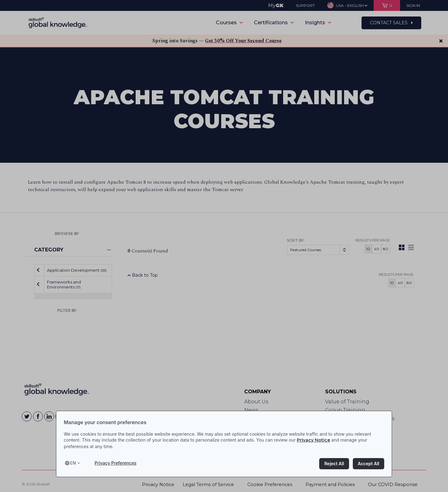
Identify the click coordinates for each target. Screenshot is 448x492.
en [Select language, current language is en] (73, 463)
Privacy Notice (313, 440)
